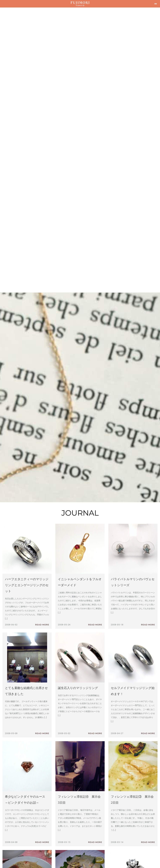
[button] (156, 4)
